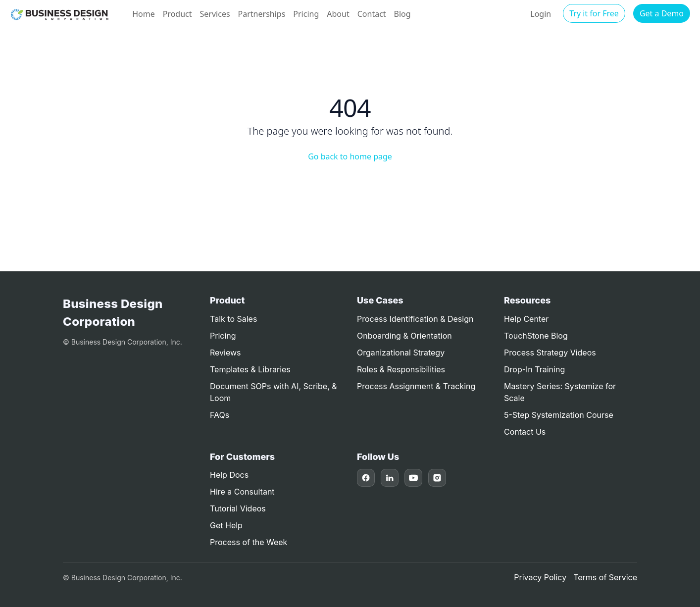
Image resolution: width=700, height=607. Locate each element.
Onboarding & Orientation (404, 336)
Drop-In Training (534, 369)
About (338, 14)
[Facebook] (366, 478)
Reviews (225, 353)
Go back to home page (350, 156)
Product (177, 14)
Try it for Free (594, 13)
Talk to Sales (233, 319)
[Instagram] (437, 478)
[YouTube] (413, 478)
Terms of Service (605, 577)
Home (144, 14)
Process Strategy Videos (550, 353)
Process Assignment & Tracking (416, 386)
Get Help (226, 525)
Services (215, 14)
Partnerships (262, 14)
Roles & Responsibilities (401, 369)
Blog (402, 14)
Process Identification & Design (415, 319)
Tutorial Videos (238, 508)
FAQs (220, 415)
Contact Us (525, 432)
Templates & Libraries (250, 369)
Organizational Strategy (401, 353)
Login (541, 14)
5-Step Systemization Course (559, 415)
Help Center (526, 319)
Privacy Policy (540, 577)
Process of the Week (249, 542)
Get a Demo (662, 13)
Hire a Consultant (242, 492)
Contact (372, 14)
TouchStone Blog (536, 336)
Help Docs (229, 475)
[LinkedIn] (390, 478)
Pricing (306, 14)
